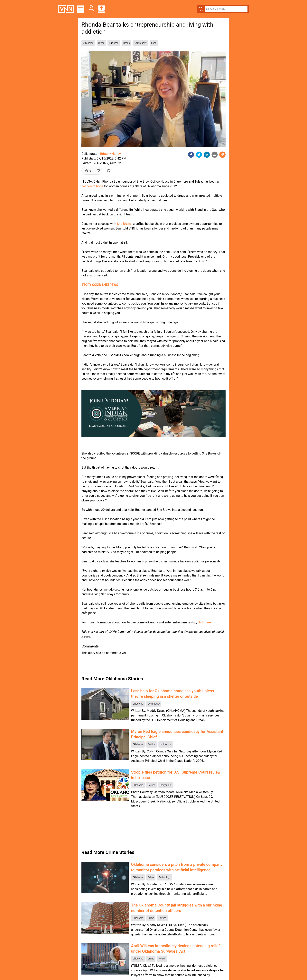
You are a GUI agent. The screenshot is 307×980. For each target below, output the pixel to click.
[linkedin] (207, 155)
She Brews (124, 224)
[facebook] (191, 155)
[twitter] (199, 155)
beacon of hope (92, 186)
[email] (215, 155)
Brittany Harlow (111, 154)
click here (204, 622)
